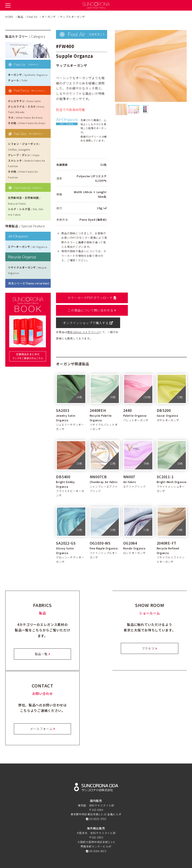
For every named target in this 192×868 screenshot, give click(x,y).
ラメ (25, 117)
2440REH (98, 398)
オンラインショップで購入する (88, 310)
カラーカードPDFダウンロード (88, 298)
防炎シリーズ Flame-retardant (29, 283)
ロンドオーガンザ (134, 540)
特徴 (96, 787)
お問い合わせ (96, 821)
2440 (128, 398)
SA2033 (63, 398)
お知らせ (96, 806)
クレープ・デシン (24, 155)
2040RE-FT (167, 530)
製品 (96, 792)
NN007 (129, 464)
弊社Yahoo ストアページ (83, 320)
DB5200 (164, 398)
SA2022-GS (66, 530)
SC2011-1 (165, 464)
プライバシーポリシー (96, 825)
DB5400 (63, 464)
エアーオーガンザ (28, 247)
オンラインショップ (96, 811)
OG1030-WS (100, 530)
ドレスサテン (24, 101)
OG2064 (130, 530)
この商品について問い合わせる (155, 298)
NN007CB (98, 464)
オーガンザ (28, 75)
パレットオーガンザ (136, 408)
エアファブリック (134, 474)
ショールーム (96, 797)
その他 (27, 123)
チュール (18, 80)
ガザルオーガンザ (168, 408)
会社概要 (96, 835)
